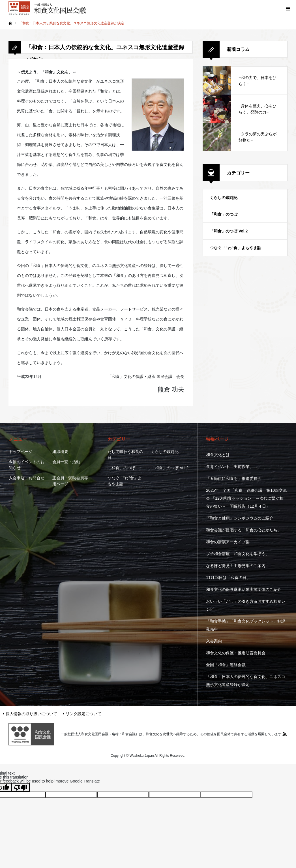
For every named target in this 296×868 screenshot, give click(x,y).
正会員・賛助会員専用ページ (70, 481)
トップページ (21, 452)
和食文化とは (218, 455)
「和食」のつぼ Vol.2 (229, 231)
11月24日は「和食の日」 (228, 578)
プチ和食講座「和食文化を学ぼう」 (238, 554)
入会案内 (214, 641)
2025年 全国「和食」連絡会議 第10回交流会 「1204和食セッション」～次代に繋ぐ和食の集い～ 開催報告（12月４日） (246, 498)
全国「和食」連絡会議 (226, 665)
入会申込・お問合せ (27, 478)
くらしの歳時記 (224, 198)
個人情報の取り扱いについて (30, 714)
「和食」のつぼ (224, 214)
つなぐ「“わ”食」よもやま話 (235, 248)
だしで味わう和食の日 (125, 455)
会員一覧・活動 (66, 462)
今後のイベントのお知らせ (27, 465)
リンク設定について (82, 714)
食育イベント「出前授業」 (230, 467)
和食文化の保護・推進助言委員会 (236, 653)
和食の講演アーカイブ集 (228, 542)
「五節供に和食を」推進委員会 (234, 478)
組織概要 (60, 452)
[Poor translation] (21, 787)
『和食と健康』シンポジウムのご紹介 (240, 518)
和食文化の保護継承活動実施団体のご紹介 (244, 589)
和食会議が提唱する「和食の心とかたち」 (244, 530)
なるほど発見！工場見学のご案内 (236, 566)
